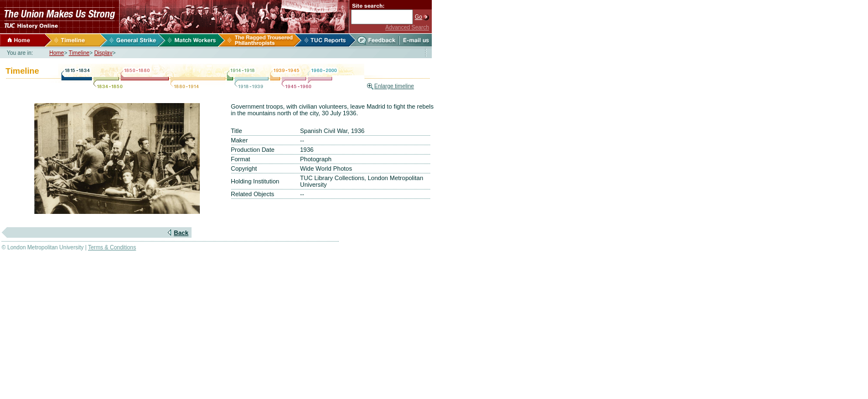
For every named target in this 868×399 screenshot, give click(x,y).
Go (418, 17)
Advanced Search (407, 27)
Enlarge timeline (394, 86)
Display (103, 53)
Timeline (79, 53)
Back (181, 233)
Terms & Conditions (112, 247)
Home (57, 53)
